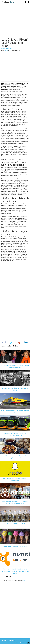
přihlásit (24, 581)
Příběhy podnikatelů (7, 48)
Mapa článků (24, 642)
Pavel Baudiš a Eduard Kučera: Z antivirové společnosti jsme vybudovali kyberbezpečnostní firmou (15, 571)
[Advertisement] (15, 22)
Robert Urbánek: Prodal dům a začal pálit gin (15, 524)
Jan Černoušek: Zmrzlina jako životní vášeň (15, 546)
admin (6, 50)
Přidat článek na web (15, 642)
